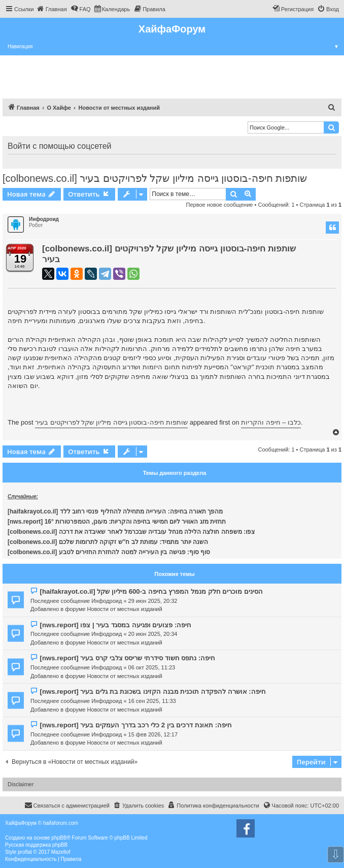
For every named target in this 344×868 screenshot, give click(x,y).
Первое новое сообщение (220, 205)
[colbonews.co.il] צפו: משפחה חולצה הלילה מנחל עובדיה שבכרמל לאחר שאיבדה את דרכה (131, 532)
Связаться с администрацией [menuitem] (67, 805)
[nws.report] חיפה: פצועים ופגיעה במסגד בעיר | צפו (115, 625)
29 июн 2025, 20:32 (153, 601)
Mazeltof (61, 852)
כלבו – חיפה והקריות (271, 422)
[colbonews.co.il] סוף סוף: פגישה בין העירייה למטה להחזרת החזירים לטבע (109, 552)
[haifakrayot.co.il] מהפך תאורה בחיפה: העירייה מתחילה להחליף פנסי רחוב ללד (115, 511)
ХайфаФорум (172, 29)
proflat (25, 852)
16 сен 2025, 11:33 (152, 701)
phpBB (59, 838)
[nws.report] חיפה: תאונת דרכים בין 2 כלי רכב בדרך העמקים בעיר (136, 725)
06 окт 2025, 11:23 (152, 667)
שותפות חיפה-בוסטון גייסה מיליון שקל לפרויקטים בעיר (111, 422)
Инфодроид (44, 219)
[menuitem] (52, 9)
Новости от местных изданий (124, 609)
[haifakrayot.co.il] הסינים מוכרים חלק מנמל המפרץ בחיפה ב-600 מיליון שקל (151, 591)
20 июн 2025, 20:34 (153, 634)
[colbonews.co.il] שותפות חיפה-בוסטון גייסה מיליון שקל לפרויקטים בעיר (155, 178)
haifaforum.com (61, 823)
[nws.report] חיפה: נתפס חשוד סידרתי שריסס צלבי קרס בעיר (127, 658)
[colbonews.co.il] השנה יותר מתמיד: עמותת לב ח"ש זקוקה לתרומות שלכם (108, 542)
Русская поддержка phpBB (36, 845)
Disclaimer (21, 784)
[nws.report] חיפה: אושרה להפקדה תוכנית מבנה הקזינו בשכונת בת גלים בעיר (152, 692)
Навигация (176, 46)
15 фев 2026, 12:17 (153, 734)
